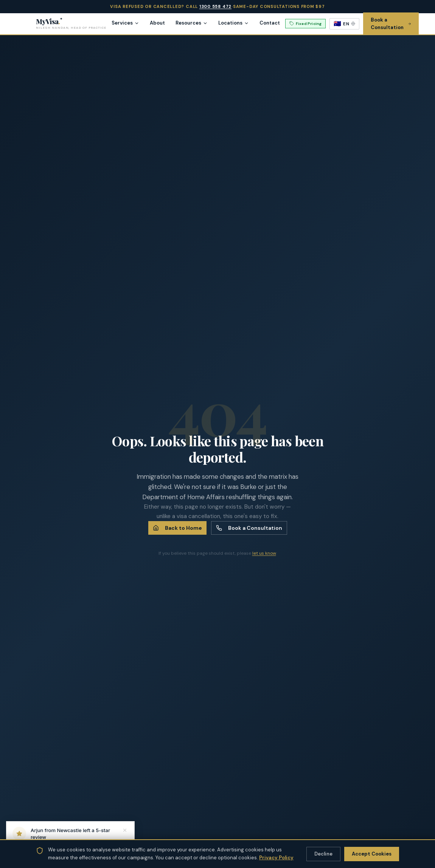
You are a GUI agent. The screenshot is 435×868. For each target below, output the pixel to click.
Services (125, 23)
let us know (264, 553)
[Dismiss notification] (125, 830)
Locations (234, 23)
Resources (192, 23)
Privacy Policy (276, 858)
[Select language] (344, 24)
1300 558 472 (215, 6)
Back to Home (177, 528)
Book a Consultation (249, 528)
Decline (323, 854)
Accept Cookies (372, 854)
